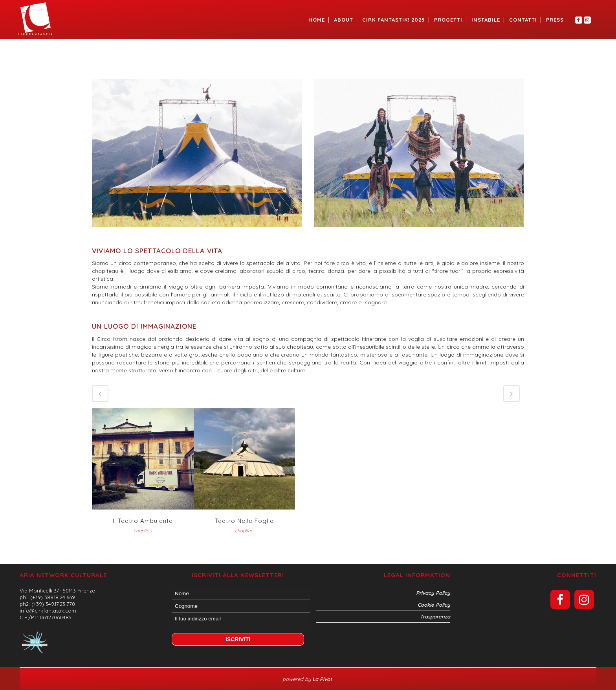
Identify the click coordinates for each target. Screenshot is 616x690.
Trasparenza (435, 616)
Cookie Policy (434, 605)
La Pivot (323, 679)
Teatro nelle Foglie (244, 521)
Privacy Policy (433, 593)
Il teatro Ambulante (143, 521)
